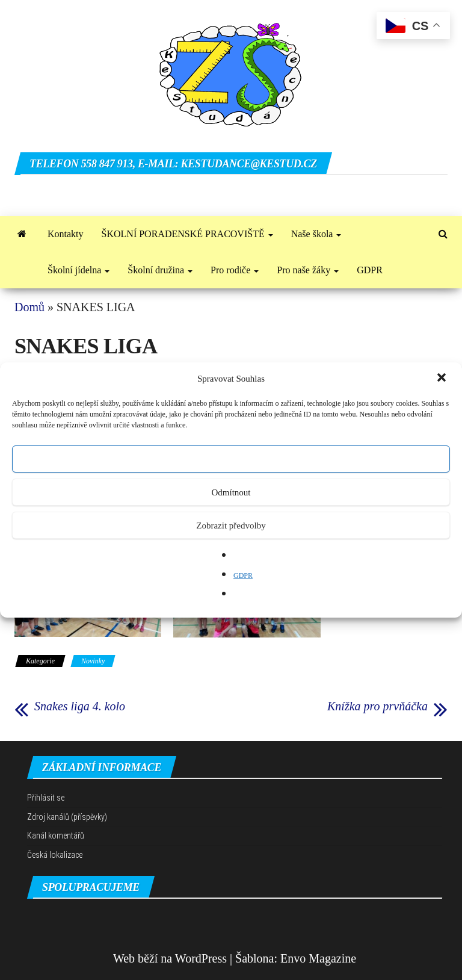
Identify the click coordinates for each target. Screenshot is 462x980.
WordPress (201, 958)
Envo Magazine (318, 958)
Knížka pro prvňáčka (377, 706)
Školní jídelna (79, 270)
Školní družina (160, 270)
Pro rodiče (235, 270)
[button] (443, 379)
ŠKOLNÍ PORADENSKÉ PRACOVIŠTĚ (187, 234)
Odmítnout (231, 492)
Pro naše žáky (308, 270)
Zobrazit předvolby (231, 526)
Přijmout (231, 459)
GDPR (243, 575)
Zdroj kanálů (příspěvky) (67, 817)
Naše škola (316, 234)
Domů (29, 307)
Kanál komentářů (56, 836)
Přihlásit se (46, 798)
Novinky (93, 661)
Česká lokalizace (55, 855)
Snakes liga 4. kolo (80, 706)
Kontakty (66, 234)
